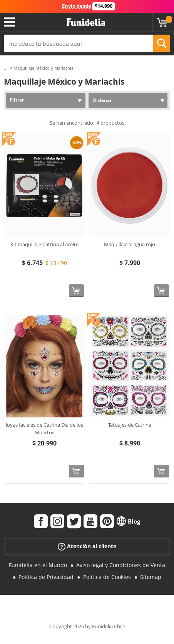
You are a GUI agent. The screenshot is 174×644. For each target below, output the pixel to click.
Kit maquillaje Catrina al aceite (44, 244)
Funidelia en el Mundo (38, 565)
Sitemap (151, 577)
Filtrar (17, 100)
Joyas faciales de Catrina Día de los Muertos (44, 429)
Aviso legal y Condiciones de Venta (121, 565)
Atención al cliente (87, 546)
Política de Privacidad (46, 577)
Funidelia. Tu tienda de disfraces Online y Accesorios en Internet (86, 22)
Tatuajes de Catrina (130, 425)
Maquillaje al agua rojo (130, 244)
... (6, 68)
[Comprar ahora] (76, 291)
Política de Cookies (107, 577)
